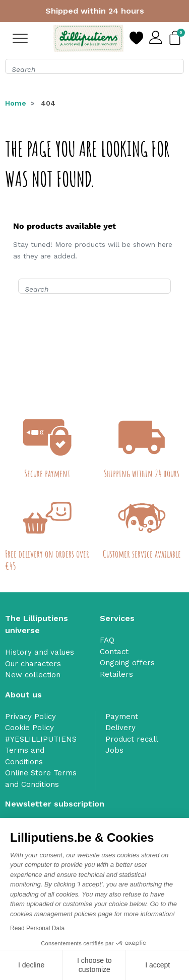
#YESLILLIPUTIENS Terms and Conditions (41, 750)
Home (16, 103)
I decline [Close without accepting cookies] (31, 965)
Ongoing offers (127, 663)
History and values (40, 652)
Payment (122, 717)
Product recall (132, 739)
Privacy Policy (30, 717)
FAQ (107, 640)
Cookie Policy (29, 728)
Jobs (114, 750)
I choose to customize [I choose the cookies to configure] (94, 965)
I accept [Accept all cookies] (157, 965)
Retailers (116, 674)
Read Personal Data (37, 928)
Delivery (120, 728)
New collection (33, 675)
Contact (114, 652)
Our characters (33, 664)
